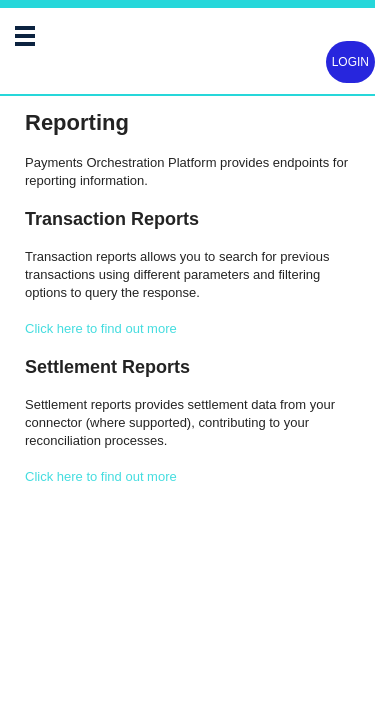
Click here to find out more (101, 328)
